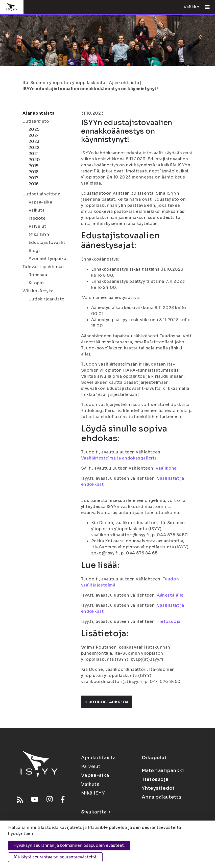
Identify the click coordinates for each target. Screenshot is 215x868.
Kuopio (36, 283)
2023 (34, 142)
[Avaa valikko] (205, 7)
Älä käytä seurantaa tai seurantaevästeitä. (55, 857)
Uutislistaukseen (107, 702)
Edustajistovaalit (47, 242)
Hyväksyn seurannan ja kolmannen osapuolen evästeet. (69, 845)
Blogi (34, 251)
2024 (34, 135)
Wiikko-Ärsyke (38, 291)
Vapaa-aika (40, 202)
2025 (34, 129)
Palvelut (37, 226)
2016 (34, 184)
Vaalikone (166, 468)
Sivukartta (96, 812)
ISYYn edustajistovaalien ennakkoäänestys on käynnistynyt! (90, 89)
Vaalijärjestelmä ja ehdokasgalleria (119, 458)
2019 (34, 166)
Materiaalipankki (163, 771)
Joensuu (38, 275)
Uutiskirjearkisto (47, 299)
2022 (34, 148)
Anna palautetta (161, 797)
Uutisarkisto (36, 121)
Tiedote (37, 218)
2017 (34, 178)
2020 (34, 160)
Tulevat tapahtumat (43, 267)
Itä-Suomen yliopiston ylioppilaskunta (64, 83)
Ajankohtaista (124, 83)
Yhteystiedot (158, 788)
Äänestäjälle (170, 595)
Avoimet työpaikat (49, 259)
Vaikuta (37, 210)
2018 (34, 172)
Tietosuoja (169, 621)
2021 (34, 154)
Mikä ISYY (39, 234)
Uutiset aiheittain (42, 194)
